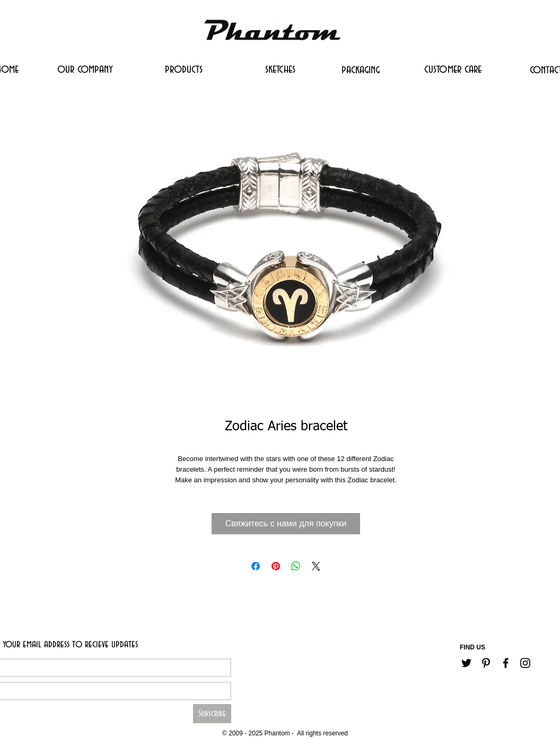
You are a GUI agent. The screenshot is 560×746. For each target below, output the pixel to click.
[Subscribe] (212, 714)
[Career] (250, 717)
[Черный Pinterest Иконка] (486, 663)
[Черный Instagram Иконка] (525, 663)
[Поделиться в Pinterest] (276, 566)
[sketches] (280, 69)
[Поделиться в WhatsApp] (296, 566)
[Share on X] (316, 566)
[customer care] (453, 69)
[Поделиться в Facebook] (256, 566)
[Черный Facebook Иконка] (506, 663)
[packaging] (361, 70)
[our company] (85, 69)
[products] (184, 69)
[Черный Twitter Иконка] (466, 663)
